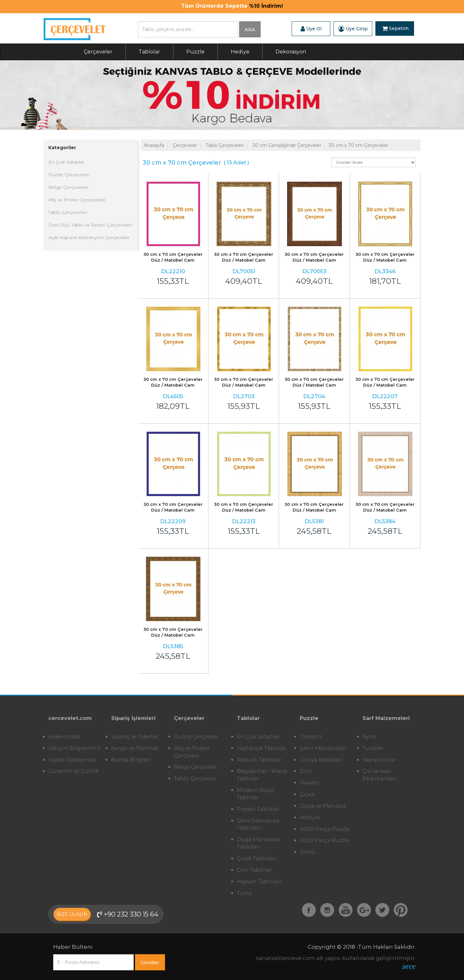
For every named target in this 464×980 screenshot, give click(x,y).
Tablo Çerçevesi (195, 778)
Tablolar (149, 52)
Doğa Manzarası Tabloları (259, 843)
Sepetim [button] (395, 29)
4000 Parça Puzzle (325, 829)
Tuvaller (373, 748)
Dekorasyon (291, 52)
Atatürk (310, 817)
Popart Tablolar (258, 809)
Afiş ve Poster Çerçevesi (192, 752)
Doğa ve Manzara (323, 806)
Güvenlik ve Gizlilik (73, 771)
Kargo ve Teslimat (135, 748)
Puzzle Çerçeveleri (69, 175)
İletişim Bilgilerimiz (74, 748)
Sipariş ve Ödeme (135, 737)
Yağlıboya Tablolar (262, 748)
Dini (305, 771)
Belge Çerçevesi (195, 767)
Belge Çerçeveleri (68, 187)
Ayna (369, 737)
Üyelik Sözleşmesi (72, 760)
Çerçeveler (98, 52)
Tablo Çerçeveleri (68, 212)
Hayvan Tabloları (259, 882)
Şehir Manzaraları (323, 748)
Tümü (245, 893)
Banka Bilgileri (131, 760)
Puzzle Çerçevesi (196, 737)
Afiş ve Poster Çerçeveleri (77, 200)
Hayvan (309, 783)
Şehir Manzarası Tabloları (258, 824)
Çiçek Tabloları (257, 858)
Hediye (240, 52)
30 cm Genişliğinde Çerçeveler (287, 145)
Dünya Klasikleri (321, 760)
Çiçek (307, 794)
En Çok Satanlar (66, 162)
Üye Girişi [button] (353, 29)
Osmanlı (311, 737)
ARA (250, 29)
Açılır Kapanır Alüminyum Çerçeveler (89, 237)
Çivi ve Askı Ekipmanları (379, 775)
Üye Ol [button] (311, 29)
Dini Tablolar (254, 870)
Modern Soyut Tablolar (256, 794)
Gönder (150, 962)
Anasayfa (154, 145)
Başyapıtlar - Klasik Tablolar (262, 775)
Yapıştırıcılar (379, 760)
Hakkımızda (64, 737)
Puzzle (195, 52)
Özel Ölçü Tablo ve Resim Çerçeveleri (90, 225)
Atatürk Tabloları (260, 760)
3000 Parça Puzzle (324, 840)
